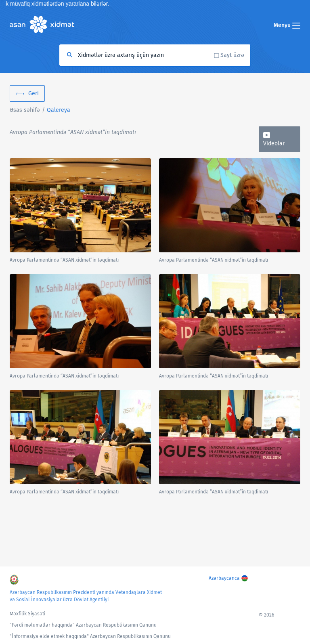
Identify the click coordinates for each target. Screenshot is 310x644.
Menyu (287, 25)
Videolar (274, 144)
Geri (34, 93)
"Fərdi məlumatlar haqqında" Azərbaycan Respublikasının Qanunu (83, 625)
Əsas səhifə (25, 110)
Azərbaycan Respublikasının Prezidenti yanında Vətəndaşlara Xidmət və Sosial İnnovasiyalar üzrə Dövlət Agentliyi (86, 596)
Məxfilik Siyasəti (27, 614)
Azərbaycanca (224, 578)
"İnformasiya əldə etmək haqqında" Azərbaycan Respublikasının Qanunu (90, 636)
